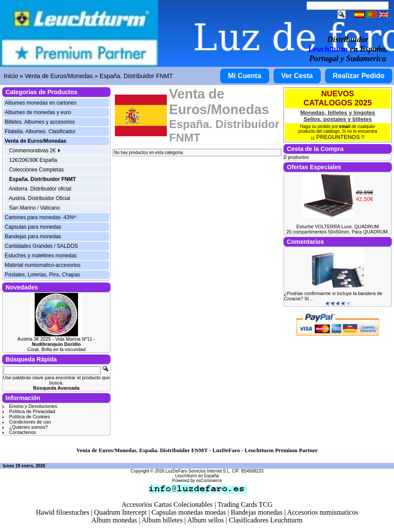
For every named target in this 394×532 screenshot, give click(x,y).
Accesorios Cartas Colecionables (167, 504)
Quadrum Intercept (120, 512)
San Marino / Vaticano (34, 208)
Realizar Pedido (359, 76)
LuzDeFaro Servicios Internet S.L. (198, 471)
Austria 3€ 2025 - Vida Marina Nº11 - (56, 342)
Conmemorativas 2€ (35, 151)
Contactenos (23, 432)
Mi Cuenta (244, 76)
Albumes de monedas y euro (38, 112)
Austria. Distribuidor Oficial (39, 198)
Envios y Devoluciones (33, 406)
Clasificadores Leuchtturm (266, 520)
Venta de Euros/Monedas (59, 76)
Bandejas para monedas (33, 236)
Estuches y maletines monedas (41, 256)
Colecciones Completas (36, 170)
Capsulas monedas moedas (189, 512)
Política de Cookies (29, 417)
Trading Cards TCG (245, 504)
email (345, 126)
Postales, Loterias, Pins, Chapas (42, 275)
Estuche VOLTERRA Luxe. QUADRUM (338, 227)
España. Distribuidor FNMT (136, 76)
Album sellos (206, 520)
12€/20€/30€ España (33, 160)
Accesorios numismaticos (322, 512)
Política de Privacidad (32, 411)
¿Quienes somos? (28, 427)
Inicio (11, 76)
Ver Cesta (297, 76)
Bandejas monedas (257, 512)
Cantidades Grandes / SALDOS (41, 246)
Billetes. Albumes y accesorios (40, 122)
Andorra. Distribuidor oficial (40, 189)
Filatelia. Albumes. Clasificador (40, 131)
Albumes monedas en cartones (41, 103)
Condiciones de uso (30, 422)
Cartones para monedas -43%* (41, 217)
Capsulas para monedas (33, 227)
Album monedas (114, 520)
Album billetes (162, 520)
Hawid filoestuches (63, 512)
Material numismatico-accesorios (43, 265)
